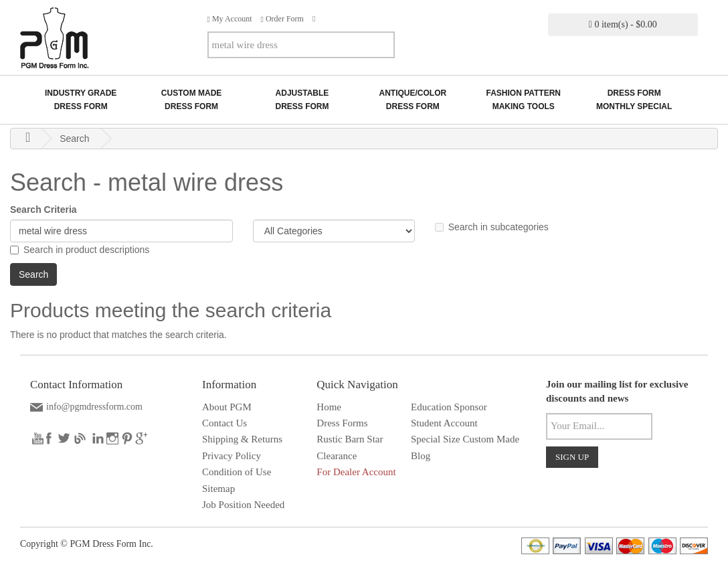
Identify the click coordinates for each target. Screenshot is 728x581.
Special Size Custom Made (465, 439)
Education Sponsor (449, 407)
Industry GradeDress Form (81, 100)
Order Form (282, 19)
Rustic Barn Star (350, 439)
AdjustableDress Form (302, 100)
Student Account (444, 423)
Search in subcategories (492, 227)
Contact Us (224, 423)
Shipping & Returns (242, 439)
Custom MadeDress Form (191, 100)
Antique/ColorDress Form (413, 100)
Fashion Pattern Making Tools (523, 100)
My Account (230, 19)
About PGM (227, 407)
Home (329, 407)
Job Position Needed (243, 505)
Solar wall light (489, 472)
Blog (421, 456)
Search (74, 139)
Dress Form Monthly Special (634, 100)
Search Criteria (43, 210)
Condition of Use (237, 472)
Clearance (337, 456)
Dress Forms (342, 423)
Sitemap (218, 489)
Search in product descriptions (80, 250)
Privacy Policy (232, 456)
